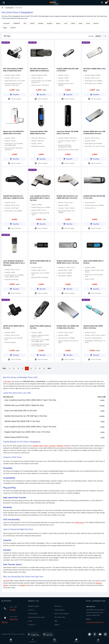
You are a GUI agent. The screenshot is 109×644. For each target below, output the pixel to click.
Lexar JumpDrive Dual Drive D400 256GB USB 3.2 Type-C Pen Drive (40, 198)
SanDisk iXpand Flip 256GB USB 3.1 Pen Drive (22, 421)
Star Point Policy (60, 617)
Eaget (5, 28)
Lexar (66, 23)
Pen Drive (8, 381)
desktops (99, 583)
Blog (56, 621)
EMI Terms (58, 606)
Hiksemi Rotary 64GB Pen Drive (16, 437)
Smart (88, 23)
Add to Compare (14, 99)
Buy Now (14, 94)
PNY (25, 23)
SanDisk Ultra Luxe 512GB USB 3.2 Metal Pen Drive (24, 405)
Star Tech (6, 581)
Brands (57, 625)
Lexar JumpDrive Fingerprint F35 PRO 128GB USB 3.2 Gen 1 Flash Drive (14, 263)
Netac (81, 23)
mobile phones (79, 522)
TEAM (46, 446)
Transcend (6, 23)
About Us (31, 610)
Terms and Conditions (62, 614)
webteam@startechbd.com (95, 622)
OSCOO (13, 28)
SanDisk (41, 23)
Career (30, 621)
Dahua (73, 23)
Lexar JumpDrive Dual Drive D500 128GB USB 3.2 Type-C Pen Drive (30, 400)
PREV (4, 368)
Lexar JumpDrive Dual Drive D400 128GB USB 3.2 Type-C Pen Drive (30, 427)
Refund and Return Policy (36, 617)
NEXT (49, 368)
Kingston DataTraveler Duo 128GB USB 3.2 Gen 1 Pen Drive (27, 432)
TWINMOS (17, 23)
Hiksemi (96, 23)
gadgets (23, 585)
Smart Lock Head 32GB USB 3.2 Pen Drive (21, 411)
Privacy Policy (33, 614)
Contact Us (32, 625)
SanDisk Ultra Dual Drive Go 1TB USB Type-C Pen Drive (26, 416)
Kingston (50, 23)
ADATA (32, 23)
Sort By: (91, 36)
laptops (6, 585)
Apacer (58, 23)
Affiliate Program (33, 606)
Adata (41, 446)
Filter (7, 36)
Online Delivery (60, 610)
